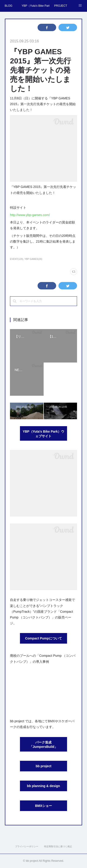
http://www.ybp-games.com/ (30, 215)
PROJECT (61, 6)
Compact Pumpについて (43, 638)
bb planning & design (43, 786)
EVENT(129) (17, 259)
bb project (44, 766)
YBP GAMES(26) (34, 259)
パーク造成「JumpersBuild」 (43, 745)
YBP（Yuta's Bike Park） (35, 6)
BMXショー (43, 806)
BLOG (8, 6)
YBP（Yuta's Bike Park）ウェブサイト (43, 434)
